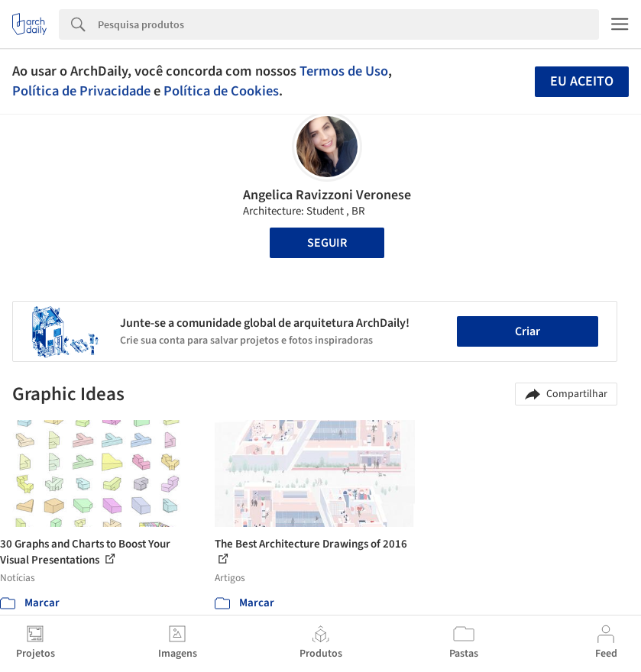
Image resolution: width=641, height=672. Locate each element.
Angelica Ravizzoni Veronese (327, 195)
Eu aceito (582, 81)
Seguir (327, 243)
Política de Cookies (221, 91)
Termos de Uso (344, 71)
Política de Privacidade (81, 91)
